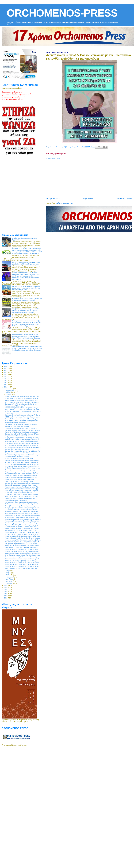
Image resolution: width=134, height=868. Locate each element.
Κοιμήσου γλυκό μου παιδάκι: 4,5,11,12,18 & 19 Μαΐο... (22, 544)
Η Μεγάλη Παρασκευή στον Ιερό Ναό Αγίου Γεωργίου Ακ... (23, 468)
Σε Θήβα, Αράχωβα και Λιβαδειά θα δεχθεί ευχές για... (21, 478)
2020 (6, 585)
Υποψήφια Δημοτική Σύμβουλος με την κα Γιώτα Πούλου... (23, 563)
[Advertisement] (86, 177)
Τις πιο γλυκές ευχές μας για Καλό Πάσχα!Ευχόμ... (20, 479)
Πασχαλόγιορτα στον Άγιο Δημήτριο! (16, 500)
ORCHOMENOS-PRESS (62, 13)
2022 (6, 590)
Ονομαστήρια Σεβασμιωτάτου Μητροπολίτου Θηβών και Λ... (23, 515)
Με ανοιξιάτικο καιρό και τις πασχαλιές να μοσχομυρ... (21, 470)
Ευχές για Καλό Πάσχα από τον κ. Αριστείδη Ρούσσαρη (22, 438)
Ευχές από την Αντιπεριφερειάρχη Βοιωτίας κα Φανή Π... (22, 464)
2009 (6, 366)
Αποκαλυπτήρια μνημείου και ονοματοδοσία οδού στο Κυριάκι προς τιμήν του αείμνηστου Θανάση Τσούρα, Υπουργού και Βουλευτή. (27, 348)
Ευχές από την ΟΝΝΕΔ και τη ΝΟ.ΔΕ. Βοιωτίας (19, 453)
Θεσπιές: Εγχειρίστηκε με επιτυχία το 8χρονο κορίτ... (21, 485)
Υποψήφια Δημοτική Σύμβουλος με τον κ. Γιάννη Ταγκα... (22, 549)
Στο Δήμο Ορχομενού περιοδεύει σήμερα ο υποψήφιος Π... (23, 447)
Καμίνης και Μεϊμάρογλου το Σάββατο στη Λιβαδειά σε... (22, 512)
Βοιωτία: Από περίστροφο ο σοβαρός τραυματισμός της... (22, 534)
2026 (6, 598)
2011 (6, 370)
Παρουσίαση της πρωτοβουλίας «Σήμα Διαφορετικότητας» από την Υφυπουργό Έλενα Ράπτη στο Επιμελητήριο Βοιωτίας (26, 336)
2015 (6, 379)
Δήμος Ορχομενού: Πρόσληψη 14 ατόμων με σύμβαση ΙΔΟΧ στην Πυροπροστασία (26, 263)
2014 (6, 377)
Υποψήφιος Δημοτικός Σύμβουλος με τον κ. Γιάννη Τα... (22, 561)
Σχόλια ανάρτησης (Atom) (66, 203)
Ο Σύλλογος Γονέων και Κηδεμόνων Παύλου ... (20, 493)
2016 (6, 381)
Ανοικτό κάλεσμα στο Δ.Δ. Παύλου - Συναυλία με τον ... (22, 568)
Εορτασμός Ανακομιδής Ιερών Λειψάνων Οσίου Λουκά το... (23, 519)
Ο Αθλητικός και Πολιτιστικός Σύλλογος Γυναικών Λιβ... (22, 527)
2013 (6, 375)
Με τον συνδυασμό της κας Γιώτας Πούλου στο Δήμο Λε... (23, 529)
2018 (6, 385)
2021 (6, 588)
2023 (6, 592)
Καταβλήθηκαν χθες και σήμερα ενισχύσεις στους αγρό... (22, 441)
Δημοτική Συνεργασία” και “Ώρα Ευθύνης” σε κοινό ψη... (22, 489)
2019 (6, 387)
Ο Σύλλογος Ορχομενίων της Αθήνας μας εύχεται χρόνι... (22, 494)
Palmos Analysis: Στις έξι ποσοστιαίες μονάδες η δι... (21, 530)
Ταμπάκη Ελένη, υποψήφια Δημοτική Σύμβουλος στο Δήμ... (23, 430)
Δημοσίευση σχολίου (53, 158)
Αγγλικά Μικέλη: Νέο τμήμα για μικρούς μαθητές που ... (22, 400)
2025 (6, 596)
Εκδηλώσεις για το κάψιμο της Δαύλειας (17, 426)
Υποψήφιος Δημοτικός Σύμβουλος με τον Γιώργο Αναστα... (23, 546)
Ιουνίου (8, 572)
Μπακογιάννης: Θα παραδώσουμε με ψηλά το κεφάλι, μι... (23, 440)
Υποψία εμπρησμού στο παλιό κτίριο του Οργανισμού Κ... (23, 559)
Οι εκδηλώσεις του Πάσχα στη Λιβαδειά (17, 457)
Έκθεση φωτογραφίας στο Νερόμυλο (16, 423)
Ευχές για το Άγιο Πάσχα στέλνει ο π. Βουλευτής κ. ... (21, 404)
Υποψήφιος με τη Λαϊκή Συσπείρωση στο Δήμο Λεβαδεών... (23, 540)
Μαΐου (8, 570)
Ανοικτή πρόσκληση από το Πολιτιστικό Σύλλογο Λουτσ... (22, 496)
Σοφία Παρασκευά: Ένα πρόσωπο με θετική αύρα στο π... (23, 397)
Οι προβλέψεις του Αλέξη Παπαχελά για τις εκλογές (21, 506)
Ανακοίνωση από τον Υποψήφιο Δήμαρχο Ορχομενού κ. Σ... (23, 513)
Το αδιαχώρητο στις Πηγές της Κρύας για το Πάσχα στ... (22, 491)
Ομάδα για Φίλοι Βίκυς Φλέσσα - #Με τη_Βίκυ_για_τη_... (22, 525)
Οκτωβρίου (9, 580)
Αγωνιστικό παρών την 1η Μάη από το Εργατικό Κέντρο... (23, 538)
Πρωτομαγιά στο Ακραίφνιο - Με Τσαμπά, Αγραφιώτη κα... (23, 551)
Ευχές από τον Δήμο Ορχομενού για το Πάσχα (19, 459)
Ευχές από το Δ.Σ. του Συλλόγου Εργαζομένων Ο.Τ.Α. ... (22, 434)
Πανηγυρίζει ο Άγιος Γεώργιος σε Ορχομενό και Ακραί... (22, 476)
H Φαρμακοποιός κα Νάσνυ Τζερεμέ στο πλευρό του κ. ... (22, 398)
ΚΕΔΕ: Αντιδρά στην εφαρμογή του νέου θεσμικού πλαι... (22, 417)
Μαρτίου (9, 393)
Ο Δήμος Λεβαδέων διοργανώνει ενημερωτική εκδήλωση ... (23, 508)
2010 (6, 368)
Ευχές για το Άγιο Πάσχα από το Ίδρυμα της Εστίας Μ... (22, 445)
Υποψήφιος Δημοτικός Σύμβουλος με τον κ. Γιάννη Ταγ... (22, 564)
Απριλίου (9, 395)
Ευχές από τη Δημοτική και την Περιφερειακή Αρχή (20, 472)
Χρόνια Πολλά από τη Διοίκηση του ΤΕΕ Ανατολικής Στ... (22, 419)
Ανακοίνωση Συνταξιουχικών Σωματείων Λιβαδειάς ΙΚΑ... (22, 521)
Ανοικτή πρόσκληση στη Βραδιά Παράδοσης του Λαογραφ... (23, 455)
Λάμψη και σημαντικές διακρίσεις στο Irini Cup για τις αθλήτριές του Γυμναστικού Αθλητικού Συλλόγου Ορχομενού (26, 310)
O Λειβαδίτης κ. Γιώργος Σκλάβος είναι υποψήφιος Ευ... (22, 517)
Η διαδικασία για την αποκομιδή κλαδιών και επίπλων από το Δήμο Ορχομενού (27, 299)
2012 (6, 372)
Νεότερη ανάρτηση (53, 199)
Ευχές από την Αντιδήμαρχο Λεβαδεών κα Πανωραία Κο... (23, 483)
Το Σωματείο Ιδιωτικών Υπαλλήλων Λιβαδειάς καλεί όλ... (22, 504)
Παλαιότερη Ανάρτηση (124, 199)
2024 (6, 594)
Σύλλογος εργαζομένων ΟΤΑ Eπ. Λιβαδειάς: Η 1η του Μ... (23, 542)
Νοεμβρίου (9, 582)
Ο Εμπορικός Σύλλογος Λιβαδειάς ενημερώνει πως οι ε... (22, 510)
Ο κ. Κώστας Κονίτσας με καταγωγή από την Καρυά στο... (23, 555)
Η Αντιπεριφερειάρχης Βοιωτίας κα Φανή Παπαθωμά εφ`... (23, 443)
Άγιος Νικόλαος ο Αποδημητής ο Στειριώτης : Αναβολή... (22, 487)
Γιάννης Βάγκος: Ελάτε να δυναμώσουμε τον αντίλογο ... (22, 408)
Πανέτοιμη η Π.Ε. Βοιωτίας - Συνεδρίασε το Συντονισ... (22, 432)
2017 (6, 383)
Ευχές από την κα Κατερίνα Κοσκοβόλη (17, 436)
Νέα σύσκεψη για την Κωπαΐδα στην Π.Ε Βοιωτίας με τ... (22, 428)
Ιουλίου (8, 574)
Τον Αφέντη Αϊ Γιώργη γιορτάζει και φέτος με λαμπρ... (21, 502)
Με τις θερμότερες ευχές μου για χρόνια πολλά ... (20, 481)
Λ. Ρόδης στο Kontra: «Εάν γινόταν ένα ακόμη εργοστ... (22, 421)
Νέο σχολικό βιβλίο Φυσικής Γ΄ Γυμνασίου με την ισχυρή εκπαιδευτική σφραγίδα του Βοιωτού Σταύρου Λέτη (26, 288)
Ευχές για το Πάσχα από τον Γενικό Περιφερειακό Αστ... (22, 466)
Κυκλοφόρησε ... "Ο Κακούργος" (15, 406)
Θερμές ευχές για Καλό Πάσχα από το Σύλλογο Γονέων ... (23, 415)
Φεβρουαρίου (10, 391)
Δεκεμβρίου (10, 584)
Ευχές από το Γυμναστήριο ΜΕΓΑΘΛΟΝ (17, 449)
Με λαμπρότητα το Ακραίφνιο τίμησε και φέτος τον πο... (22, 498)
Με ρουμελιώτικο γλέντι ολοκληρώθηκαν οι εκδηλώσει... (22, 547)
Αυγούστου (9, 576)
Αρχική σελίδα (88, 199)
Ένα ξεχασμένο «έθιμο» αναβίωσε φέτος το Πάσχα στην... (23, 553)
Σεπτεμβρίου (10, 578)
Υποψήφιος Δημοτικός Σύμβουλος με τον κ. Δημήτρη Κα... (23, 536)
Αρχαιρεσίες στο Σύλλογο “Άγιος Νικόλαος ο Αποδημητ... (22, 462)
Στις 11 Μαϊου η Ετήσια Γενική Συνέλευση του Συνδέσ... (22, 402)
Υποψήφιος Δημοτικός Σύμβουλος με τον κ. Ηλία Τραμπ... (23, 532)
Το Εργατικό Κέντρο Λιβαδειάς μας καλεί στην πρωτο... (22, 425)
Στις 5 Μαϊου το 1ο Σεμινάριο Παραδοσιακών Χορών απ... (23, 410)
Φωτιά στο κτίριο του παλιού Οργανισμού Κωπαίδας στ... (22, 523)
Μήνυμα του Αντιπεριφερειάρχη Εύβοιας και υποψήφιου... (23, 460)
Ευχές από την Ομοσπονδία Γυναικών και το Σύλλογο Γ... (22, 451)
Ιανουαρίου (9, 389)
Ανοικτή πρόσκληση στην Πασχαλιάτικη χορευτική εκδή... (22, 474)
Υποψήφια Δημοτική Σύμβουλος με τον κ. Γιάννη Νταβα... (22, 566)
